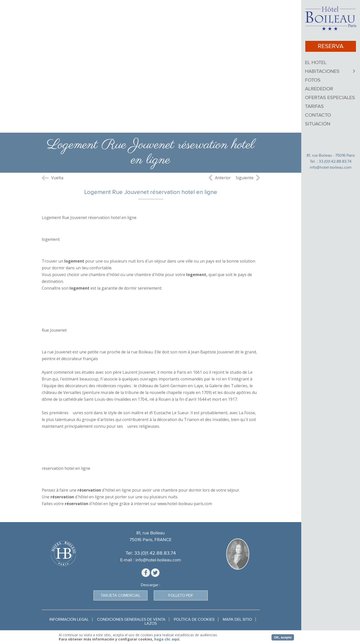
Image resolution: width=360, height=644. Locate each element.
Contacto (318, 115)
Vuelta (57, 178)
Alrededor (319, 89)
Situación (318, 124)
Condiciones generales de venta (131, 619)
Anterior (223, 178)
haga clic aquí (167, 639)
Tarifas (314, 106)
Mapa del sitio (237, 619)
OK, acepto (283, 637)
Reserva (331, 46)
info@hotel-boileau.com (331, 167)
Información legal (69, 619)
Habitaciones (322, 71)
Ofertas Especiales (330, 98)
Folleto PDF (181, 595)
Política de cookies (194, 619)
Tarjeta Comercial (120, 595)
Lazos (151, 623)
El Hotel (316, 63)
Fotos (313, 80)
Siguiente (245, 178)
